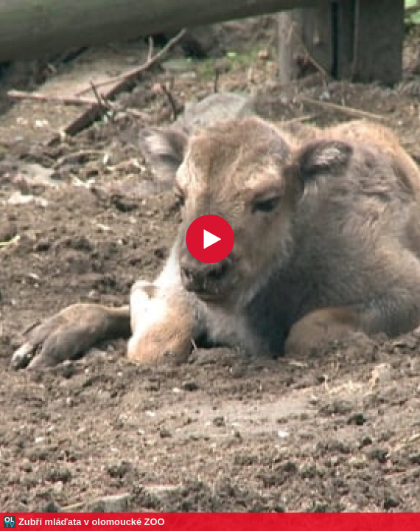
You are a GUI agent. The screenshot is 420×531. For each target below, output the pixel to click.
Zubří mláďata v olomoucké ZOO (91, 522)
